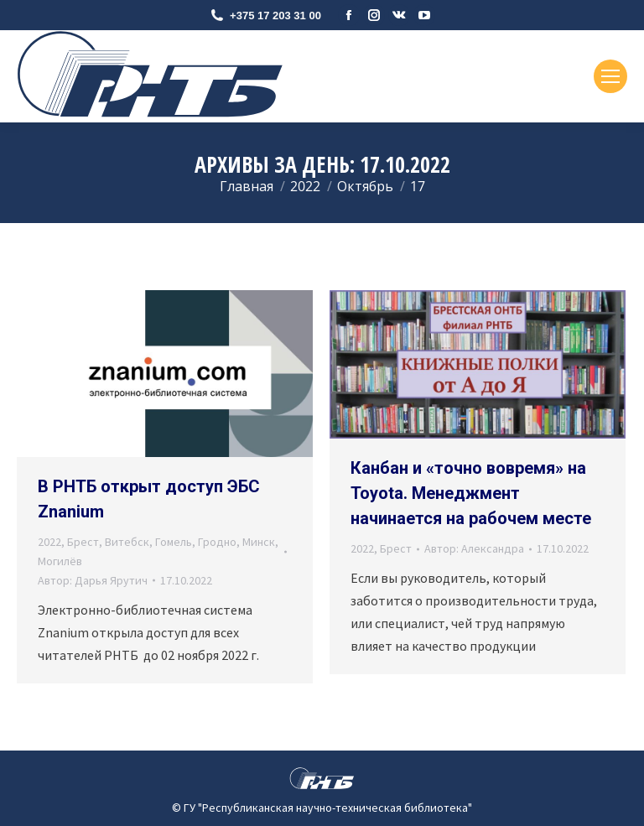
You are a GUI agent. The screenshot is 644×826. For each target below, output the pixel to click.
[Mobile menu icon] (610, 76)
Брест (83, 542)
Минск (259, 542)
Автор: (93, 580)
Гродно (217, 542)
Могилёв (60, 561)
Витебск (127, 542)
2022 (49, 542)
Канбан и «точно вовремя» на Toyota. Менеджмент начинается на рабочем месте (471, 493)
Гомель (174, 542)
